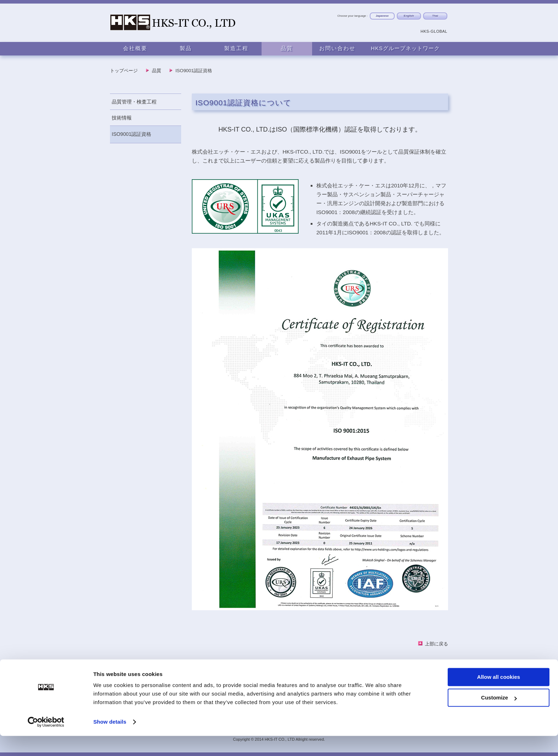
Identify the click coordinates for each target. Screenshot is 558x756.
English (409, 16)
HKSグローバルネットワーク (414, 677)
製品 (186, 48)
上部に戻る (436, 644)
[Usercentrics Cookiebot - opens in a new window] (46, 742)
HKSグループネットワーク (405, 48)
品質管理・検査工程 (134, 102)
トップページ (124, 71)
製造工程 (236, 48)
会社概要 (135, 48)
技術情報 (122, 118)
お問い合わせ (337, 48)
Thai (435, 16)
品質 (287, 48)
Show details (110, 742)
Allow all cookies (499, 697)
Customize (499, 718)
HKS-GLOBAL (434, 31)
